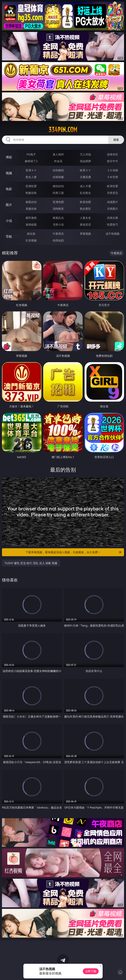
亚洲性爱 (31, 186)
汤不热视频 (113, 234)
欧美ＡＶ (85, 170)
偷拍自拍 (58, 186)
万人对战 (85, 154)
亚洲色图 (58, 202)
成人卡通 (85, 186)
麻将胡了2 (31, 161)
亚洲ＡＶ (31, 170)
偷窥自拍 (31, 202)
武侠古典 (113, 218)
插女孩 (31, 234)
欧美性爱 (113, 186)
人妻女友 (85, 218)
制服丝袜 (31, 193)
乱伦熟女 (85, 193)
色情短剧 (58, 240)
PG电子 (31, 154)
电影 (9, 189)
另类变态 (113, 193)
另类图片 (113, 209)
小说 (9, 221)
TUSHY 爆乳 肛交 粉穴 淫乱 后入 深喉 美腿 (31, 563)
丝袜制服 (58, 177)
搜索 (116, 140)
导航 (9, 236)
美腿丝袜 (31, 209)
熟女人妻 (31, 177)
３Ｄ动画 (113, 170)
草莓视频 (85, 234)
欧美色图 (85, 202)
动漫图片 (113, 202)
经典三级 (58, 193)
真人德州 (58, 154)
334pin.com (63, 130)
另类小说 (58, 224)
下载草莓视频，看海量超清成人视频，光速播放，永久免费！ (74, 552)
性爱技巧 (113, 224)
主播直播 (85, 177)
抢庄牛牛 (113, 161)
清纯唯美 (58, 209)
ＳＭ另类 (113, 177)
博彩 (9, 157)
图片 (9, 205)
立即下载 (91, 971)
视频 (9, 173)
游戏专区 (113, 154)
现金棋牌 (85, 161)
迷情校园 (31, 224)
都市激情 (31, 218)
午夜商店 (58, 234)
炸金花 (58, 161)
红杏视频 (31, 240)
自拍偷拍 (58, 170)
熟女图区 (85, 209)
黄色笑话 (85, 224)
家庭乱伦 (58, 218)
